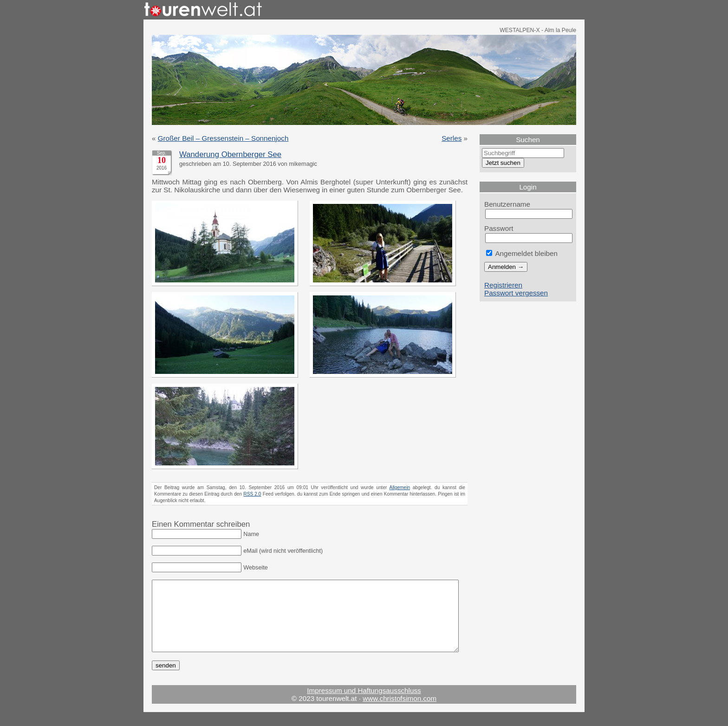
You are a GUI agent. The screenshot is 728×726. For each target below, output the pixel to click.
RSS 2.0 (252, 494)
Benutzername (507, 204)
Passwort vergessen (516, 293)
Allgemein (400, 487)
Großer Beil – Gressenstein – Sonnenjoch (223, 138)
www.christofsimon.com (400, 712)
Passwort (499, 228)
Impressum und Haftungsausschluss (364, 704)
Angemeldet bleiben (522, 253)
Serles (452, 138)
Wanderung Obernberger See (230, 154)
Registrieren (503, 285)
